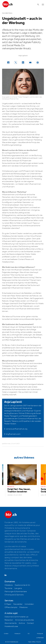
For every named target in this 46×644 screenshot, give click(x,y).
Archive (22, 623)
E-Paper (8, 604)
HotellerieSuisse (11, 626)
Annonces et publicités (25, 620)
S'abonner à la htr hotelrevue (16, 617)
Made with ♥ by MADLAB (34, 642)
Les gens (18, 588)
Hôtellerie (9, 585)
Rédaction (9, 620)
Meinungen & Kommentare (16, 592)
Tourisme (8, 588)
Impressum (17, 634)
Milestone (23, 607)
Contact (30, 623)
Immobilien (29, 604)
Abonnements (11, 623)
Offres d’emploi (11, 607)
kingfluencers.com (13, 434)
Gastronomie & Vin (22, 585)
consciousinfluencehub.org (17, 429)
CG (29, 634)
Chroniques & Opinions (14, 595)
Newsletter (18, 604)
